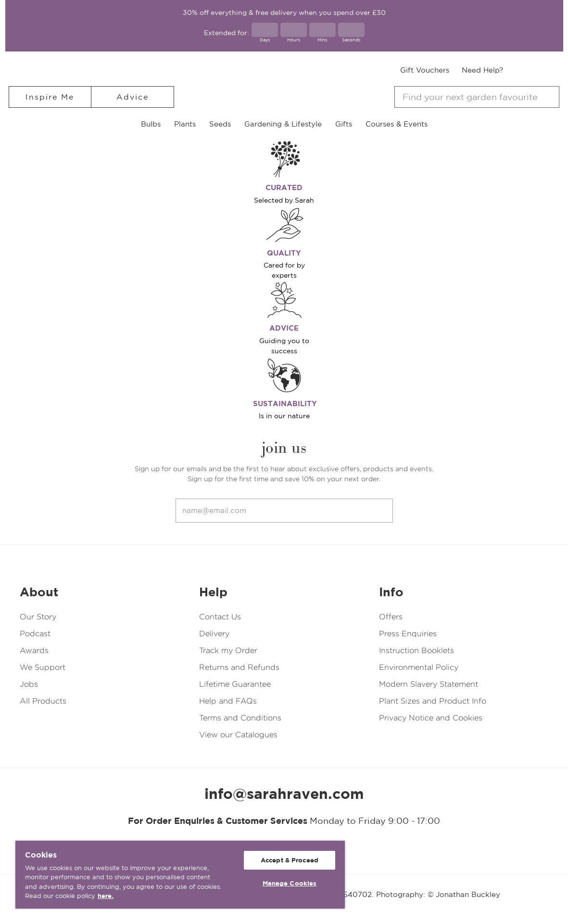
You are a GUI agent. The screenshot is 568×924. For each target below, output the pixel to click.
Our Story (38, 617)
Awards (34, 650)
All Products (43, 701)
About (39, 592)
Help (213, 592)
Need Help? (482, 70)
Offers (391, 617)
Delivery (214, 634)
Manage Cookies (290, 883)
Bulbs (151, 124)
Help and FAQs (228, 701)
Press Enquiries (408, 634)
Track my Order (228, 650)
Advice (133, 97)
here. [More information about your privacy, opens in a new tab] (106, 896)
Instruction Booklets (417, 650)
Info (391, 592)
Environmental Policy (419, 667)
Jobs (29, 684)
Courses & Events (397, 124)
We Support (43, 667)
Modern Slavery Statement (429, 684)
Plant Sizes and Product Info (433, 701)
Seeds (220, 124)
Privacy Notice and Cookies (431, 718)
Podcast (35, 634)
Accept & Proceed (290, 860)
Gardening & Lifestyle (283, 124)
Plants (185, 124)
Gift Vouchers (425, 70)
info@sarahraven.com (284, 794)
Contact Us (220, 617)
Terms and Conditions (240, 718)
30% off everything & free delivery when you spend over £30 (284, 13)
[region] (180, 875)
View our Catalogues (238, 735)
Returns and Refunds (239, 667)
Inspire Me (50, 97)
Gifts (344, 124)
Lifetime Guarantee (235, 684)
